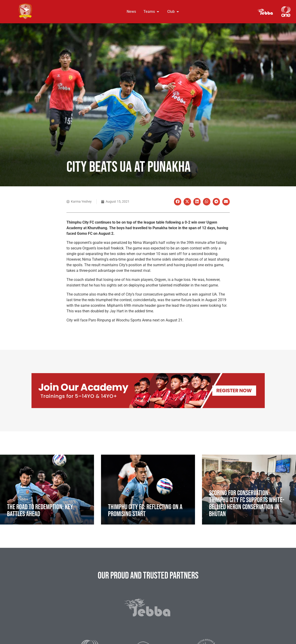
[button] (178, 202)
